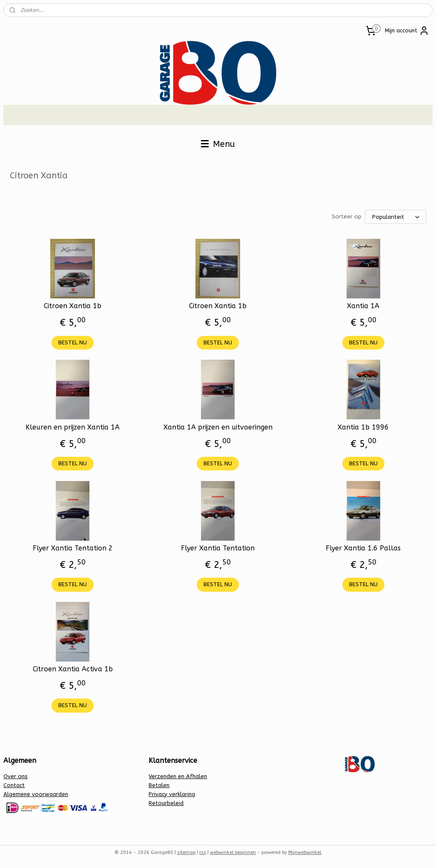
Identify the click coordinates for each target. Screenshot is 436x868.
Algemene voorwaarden (36, 794)
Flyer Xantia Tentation (218, 548)
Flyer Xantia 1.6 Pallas (363, 548)
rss (203, 852)
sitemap (186, 852)
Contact (14, 785)
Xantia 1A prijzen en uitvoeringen (218, 427)
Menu (218, 144)
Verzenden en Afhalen (178, 776)
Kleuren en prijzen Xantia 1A (73, 427)
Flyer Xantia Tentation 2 (73, 548)
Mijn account (407, 31)
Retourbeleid (166, 803)
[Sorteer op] (396, 217)
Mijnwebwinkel (305, 852)
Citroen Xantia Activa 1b (73, 669)
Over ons (16, 776)
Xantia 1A (363, 306)
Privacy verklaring (172, 794)
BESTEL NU (73, 342)
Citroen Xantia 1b (73, 306)
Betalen (159, 785)
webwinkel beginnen (233, 852)
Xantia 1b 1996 (363, 427)
